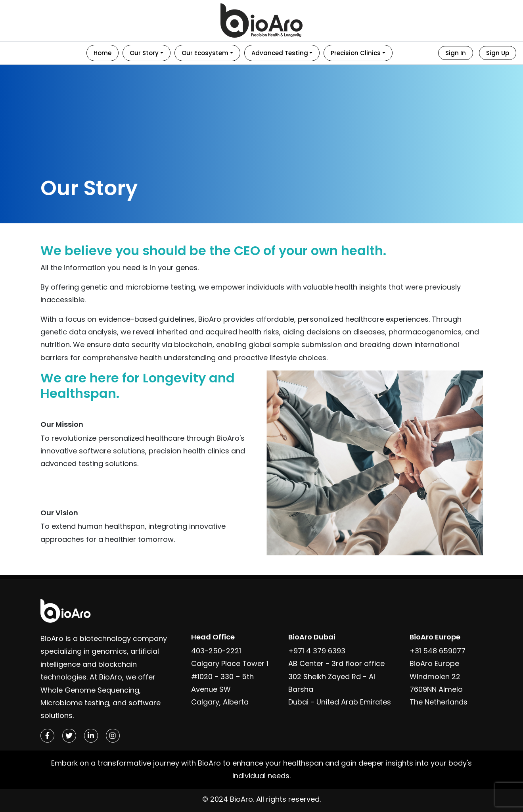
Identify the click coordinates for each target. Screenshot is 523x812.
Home (102, 53)
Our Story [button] (144, 53)
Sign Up (498, 53)
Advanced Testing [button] (280, 53)
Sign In (456, 53)
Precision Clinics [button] (356, 53)
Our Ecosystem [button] (205, 53)
